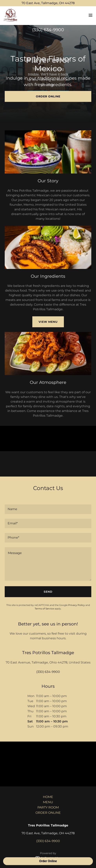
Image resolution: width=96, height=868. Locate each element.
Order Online (48, 96)
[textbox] (48, 509)
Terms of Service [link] (44, 609)
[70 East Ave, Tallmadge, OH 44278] (48, 3)
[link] (11, 16)
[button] (91, 16)
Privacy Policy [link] (77, 605)
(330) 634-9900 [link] (48, 30)
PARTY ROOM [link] (48, 807)
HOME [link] (48, 797)
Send (48, 592)
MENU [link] (48, 802)
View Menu (48, 322)
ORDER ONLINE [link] (48, 813)
